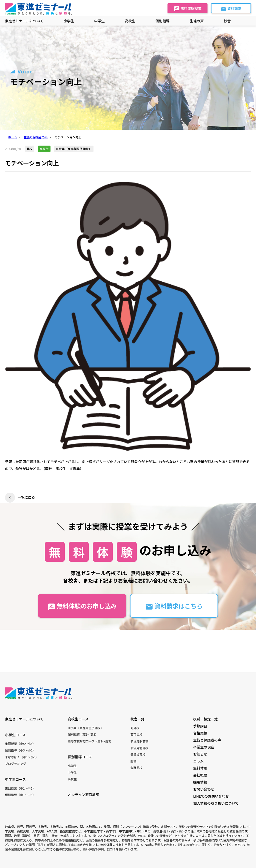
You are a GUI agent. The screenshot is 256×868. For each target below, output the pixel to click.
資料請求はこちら (174, 606)
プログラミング (15, 764)
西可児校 (136, 734)
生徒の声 (197, 21)
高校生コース (78, 719)
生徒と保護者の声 (207, 740)
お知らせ (200, 754)
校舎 (227, 21)
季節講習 (200, 726)
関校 (133, 761)
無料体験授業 (188, 9)
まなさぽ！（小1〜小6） (22, 757)
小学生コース (15, 735)
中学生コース (15, 779)
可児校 (135, 728)
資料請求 (231, 9)
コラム (198, 761)
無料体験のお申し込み (82, 606)
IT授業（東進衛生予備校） (86, 728)
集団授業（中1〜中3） (20, 788)
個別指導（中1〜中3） (20, 795)
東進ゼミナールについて (24, 21)
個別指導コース (80, 757)
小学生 (72, 766)
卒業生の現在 (204, 747)
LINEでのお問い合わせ (211, 796)
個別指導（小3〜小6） (20, 750)
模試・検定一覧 (205, 719)
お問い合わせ (204, 789)
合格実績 (200, 733)
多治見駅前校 (139, 741)
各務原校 (136, 768)
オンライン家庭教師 (83, 795)
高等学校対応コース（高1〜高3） (90, 741)
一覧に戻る (26, 497)
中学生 (72, 772)
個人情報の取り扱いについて (216, 803)
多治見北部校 (139, 748)
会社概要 (200, 775)
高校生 (72, 779)
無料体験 (200, 768)
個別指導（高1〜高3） (83, 734)
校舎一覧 (137, 719)
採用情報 (200, 782)
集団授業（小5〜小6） (20, 744)
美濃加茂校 (138, 754)
